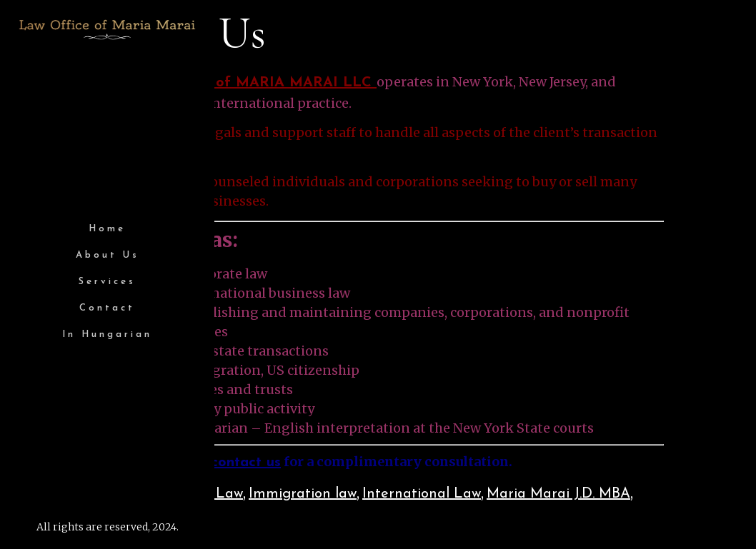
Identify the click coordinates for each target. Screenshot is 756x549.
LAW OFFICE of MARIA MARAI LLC (248, 83)
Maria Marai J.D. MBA (558, 494)
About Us (108, 255)
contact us (246, 463)
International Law (422, 494)
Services (107, 282)
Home (107, 229)
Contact (107, 308)
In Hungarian (107, 334)
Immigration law (303, 494)
